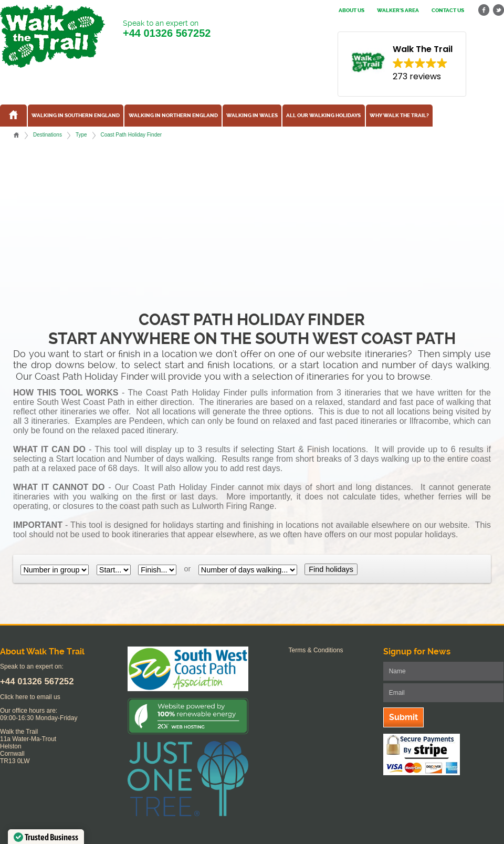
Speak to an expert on (167, 29)
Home (16, 135)
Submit (403, 717)
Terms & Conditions (316, 650)
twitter (498, 10)
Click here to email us (30, 697)
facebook (484, 10)
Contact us (448, 11)
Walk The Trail (52, 36)
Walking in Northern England (173, 116)
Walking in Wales (252, 116)
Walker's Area (398, 11)
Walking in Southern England (76, 116)
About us (351, 11)
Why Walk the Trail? (399, 116)
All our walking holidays (323, 116)
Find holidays (331, 569)
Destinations (48, 135)
